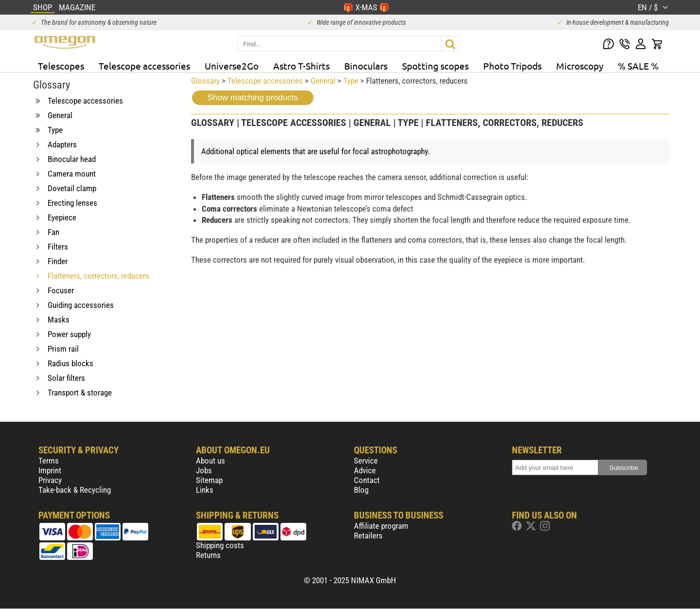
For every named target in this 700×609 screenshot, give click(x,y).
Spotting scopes (435, 66)
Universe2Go (232, 66)
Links (205, 490)
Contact (367, 480)
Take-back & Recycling (75, 490)
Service (366, 461)
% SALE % (638, 66)
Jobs (204, 470)
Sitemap (209, 480)
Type (351, 81)
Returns (208, 555)
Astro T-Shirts (301, 66)
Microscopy (580, 66)
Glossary (205, 81)
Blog (361, 490)
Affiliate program (381, 526)
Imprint (50, 470)
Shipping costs (220, 545)
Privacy (50, 480)
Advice (365, 470)
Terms (49, 461)
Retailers (368, 536)
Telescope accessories (144, 66)
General (323, 81)
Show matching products (253, 98)
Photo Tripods (512, 66)
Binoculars (366, 66)
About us (210, 461)
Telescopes (61, 66)
